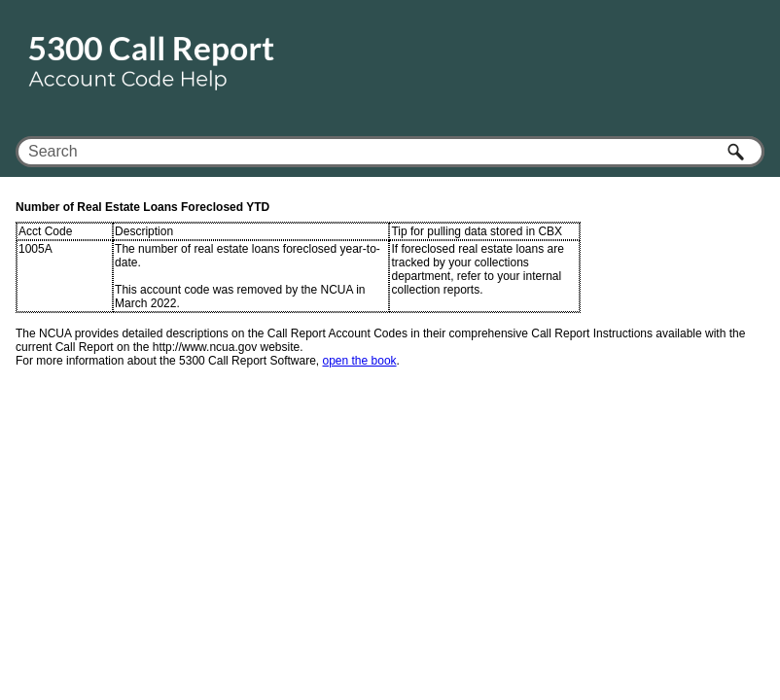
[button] (737, 152)
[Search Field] (390, 152)
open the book (360, 361)
